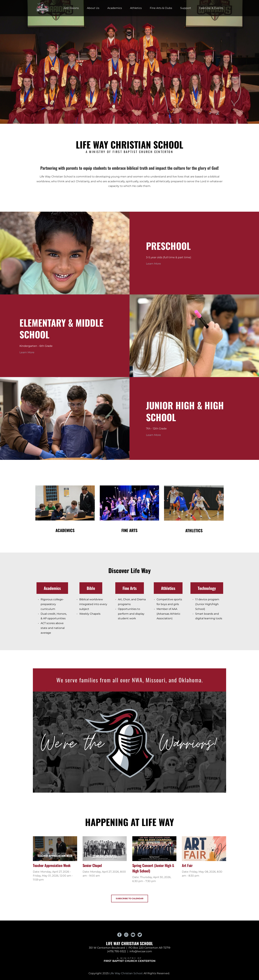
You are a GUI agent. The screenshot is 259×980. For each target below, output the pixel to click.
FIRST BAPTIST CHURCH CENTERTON (130, 961)
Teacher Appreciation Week (52, 865)
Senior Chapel (92, 865)
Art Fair (187, 865)
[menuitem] (71, 8)
